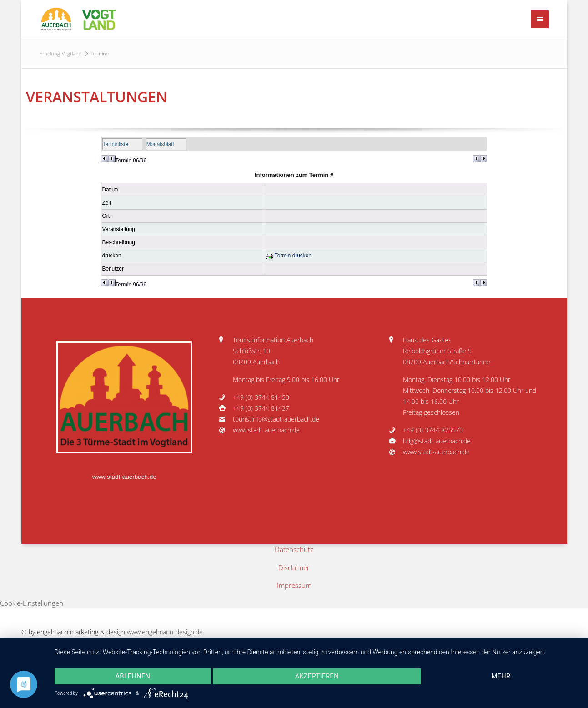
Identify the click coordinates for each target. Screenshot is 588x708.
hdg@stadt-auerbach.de (437, 441)
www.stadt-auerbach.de (124, 477)
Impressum (294, 585)
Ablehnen (133, 676)
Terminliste (116, 144)
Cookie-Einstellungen (32, 603)
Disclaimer (294, 567)
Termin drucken (289, 256)
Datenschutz (294, 549)
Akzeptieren (317, 676)
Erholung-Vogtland (61, 53)
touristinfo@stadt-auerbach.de (276, 419)
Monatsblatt (160, 144)
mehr (501, 676)
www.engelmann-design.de (165, 632)
